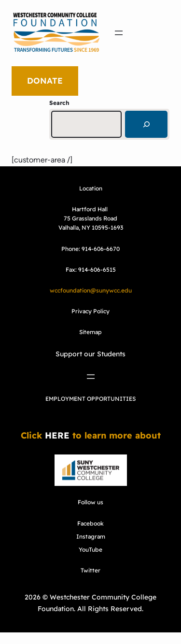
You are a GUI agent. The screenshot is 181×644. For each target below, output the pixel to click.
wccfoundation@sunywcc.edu (91, 290)
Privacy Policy (90, 311)
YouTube (90, 549)
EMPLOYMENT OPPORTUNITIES (90, 399)
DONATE (45, 80)
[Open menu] (119, 33)
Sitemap (90, 332)
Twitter (90, 570)
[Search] (146, 124)
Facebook (90, 523)
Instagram (91, 536)
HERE (57, 435)
